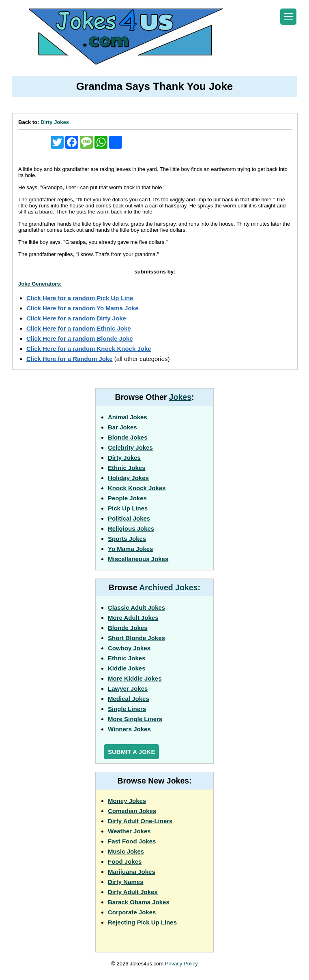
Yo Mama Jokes (130, 549)
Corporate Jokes (132, 912)
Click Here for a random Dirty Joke (76, 318)
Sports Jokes (127, 539)
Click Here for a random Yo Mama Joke (82, 308)
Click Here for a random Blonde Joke (80, 338)
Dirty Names (126, 882)
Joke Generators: (40, 284)
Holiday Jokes (128, 478)
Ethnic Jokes (127, 468)
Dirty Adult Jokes (133, 892)
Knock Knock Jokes (137, 488)
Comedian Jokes (132, 811)
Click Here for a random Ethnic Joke (79, 328)
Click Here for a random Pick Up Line (80, 298)
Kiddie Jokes (127, 668)
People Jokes (127, 498)
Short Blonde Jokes (136, 638)
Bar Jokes (122, 427)
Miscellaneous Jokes (138, 559)
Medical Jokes (129, 699)
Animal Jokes (128, 417)
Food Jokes (125, 862)
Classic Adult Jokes (136, 607)
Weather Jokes (129, 831)
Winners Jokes (129, 729)
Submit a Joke (131, 752)
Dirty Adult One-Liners (140, 821)
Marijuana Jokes (132, 872)
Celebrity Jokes (130, 447)
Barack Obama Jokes (139, 902)
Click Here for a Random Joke (70, 359)
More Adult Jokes (133, 618)
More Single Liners (135, 719)
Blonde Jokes (128, 437)
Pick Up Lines (128, 508)
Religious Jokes (131, 528)
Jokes (180, 397)
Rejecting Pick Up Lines (142, 922)
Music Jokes (126, 851)
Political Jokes (129, 518)
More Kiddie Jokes (135, 678)
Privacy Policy (181, 964)
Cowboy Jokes (129, 648)
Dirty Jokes (55, 122)
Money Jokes (127, 801)
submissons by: (155, 272)
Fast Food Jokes (132, 841)
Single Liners (127, 709)
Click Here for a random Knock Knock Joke (89, 349)
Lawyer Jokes (128, 689)
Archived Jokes (168, 587)
